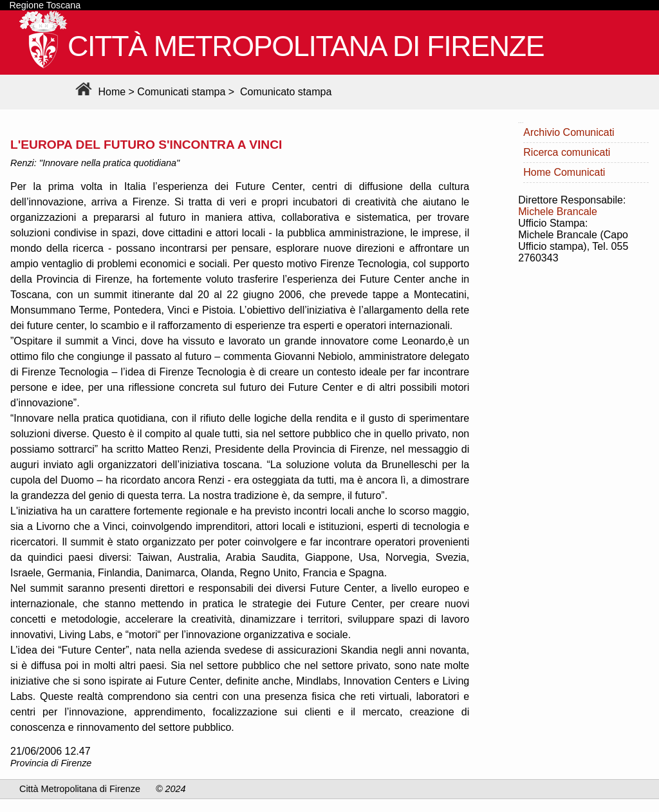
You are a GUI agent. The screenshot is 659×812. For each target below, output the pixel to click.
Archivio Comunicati (569, 132)
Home (99, 92)
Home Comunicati (564, 172)
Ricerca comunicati (567, 152)
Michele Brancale (558, 212)
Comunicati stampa (181, 92)
